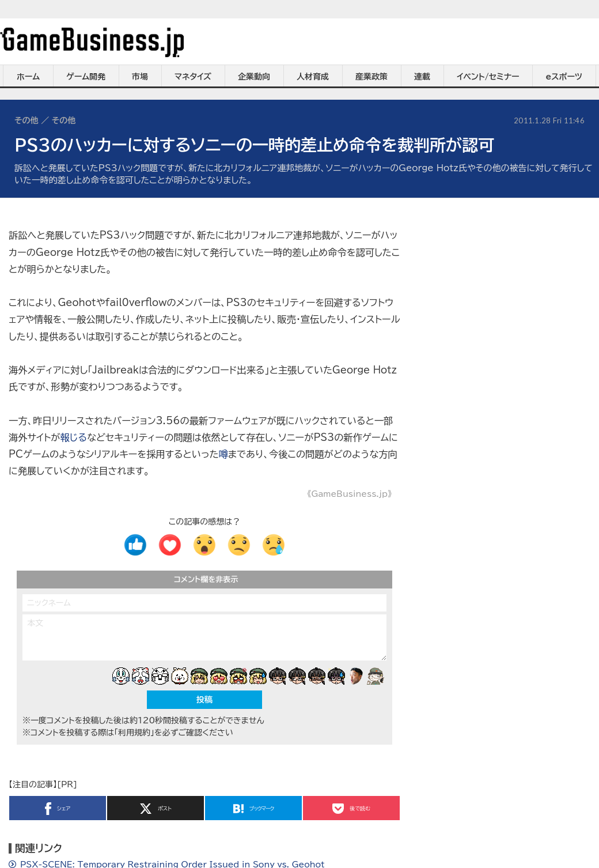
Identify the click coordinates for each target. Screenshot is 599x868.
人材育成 (313, 77)
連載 (422, 77)
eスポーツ (564, 77)
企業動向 (254, 77)
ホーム (28, 77)
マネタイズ (193, 77)
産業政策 (371, 77)
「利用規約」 (134, 733)
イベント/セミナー (488, 77)
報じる (73, 437)
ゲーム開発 (86, 77)
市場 (140, 77)
